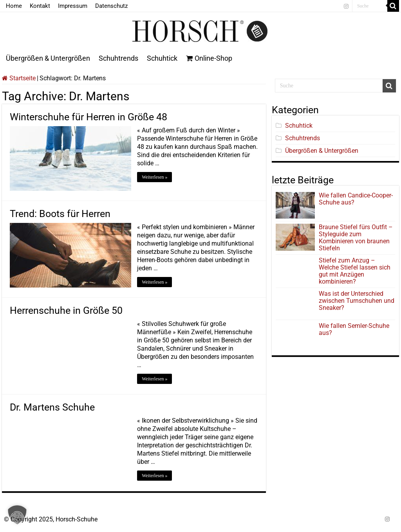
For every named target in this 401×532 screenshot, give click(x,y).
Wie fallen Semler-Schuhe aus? (354, 329)
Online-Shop (209, 58)
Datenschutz (111, 6)
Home (14, 6)
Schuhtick (162, 58)
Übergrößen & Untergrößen (48, 58)
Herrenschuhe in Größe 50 (66, 310)
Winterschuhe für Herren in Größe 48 (89, 117)
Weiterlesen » (154, 177)
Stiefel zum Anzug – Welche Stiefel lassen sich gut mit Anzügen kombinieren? (355, 271)
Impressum (73, 6)
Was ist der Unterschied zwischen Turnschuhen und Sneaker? (357, 301)
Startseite (19, 78)
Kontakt (40, 6)
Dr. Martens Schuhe (52, 407)
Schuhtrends (118, 58)
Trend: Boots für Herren (60, 214)
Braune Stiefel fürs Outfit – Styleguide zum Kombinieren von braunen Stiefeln (356, 238)
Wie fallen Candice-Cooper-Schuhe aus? (356, 199)
